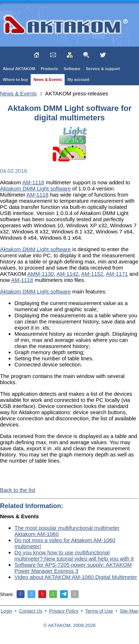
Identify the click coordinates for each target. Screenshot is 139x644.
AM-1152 (92, 274)
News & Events (48, 80)
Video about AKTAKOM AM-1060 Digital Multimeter (76, 577)
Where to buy (16, 80)
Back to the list (18, 490)
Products (49, 69)
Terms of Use (99, 611)
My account (79, 80)
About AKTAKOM (19, 69)
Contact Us (31, 611)
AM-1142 (67, 274)
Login (6, 611)
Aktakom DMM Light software (35, 188)
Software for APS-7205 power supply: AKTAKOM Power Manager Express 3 (73, 568)
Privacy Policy (64, 611)
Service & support (103, 69)
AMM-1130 (41, 274)
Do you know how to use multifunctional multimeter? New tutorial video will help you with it (74, 555)
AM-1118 (33, 182)
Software (72, 69)
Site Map (129, 611)
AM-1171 (117, 274)
